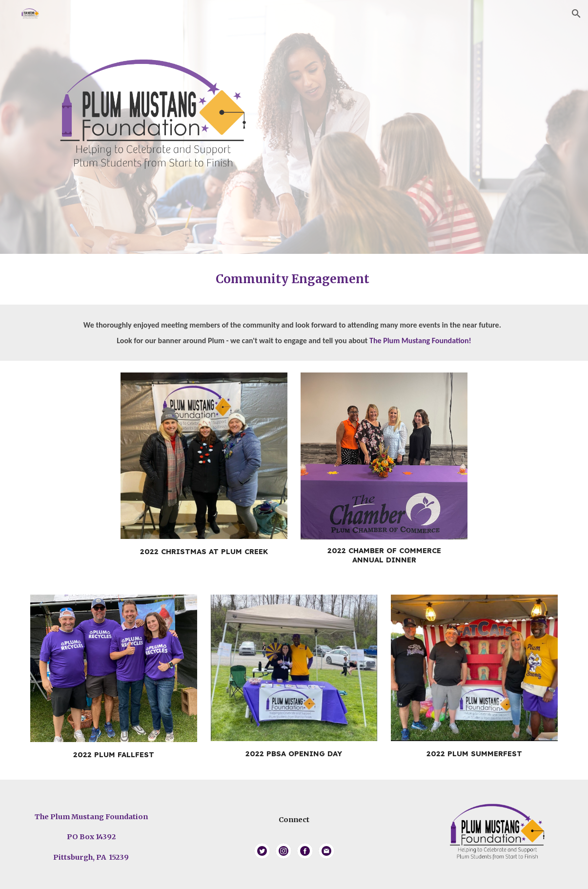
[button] (576, 14)
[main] (294, 279)
